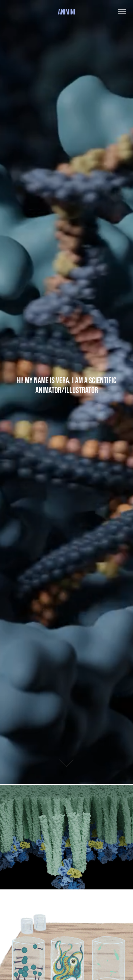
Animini (66, 12)
